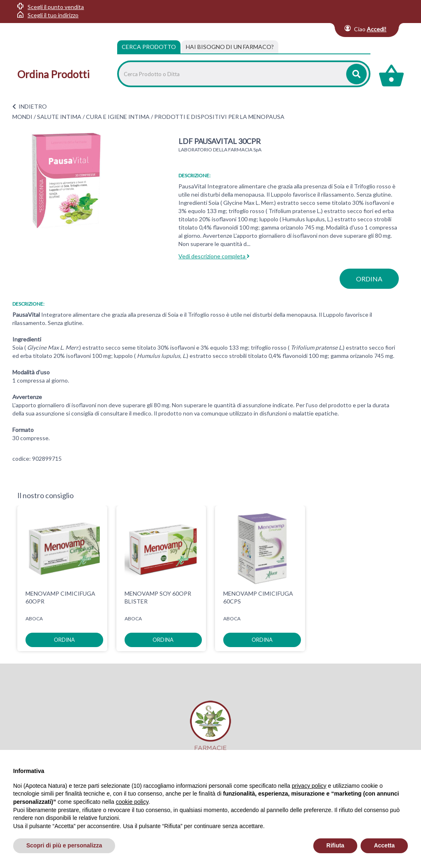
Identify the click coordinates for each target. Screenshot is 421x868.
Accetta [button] (384, 845)
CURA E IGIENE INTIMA (118, 117)
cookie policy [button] (132, 802)
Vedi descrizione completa (214, 256)
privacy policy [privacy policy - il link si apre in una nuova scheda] (309, 786)
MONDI (22, 117)
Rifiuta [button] (335, 845)
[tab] (230, 47)
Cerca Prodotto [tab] (149, 47)
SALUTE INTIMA (59, 117)
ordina (369, 279)
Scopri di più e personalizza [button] (64, 845)
